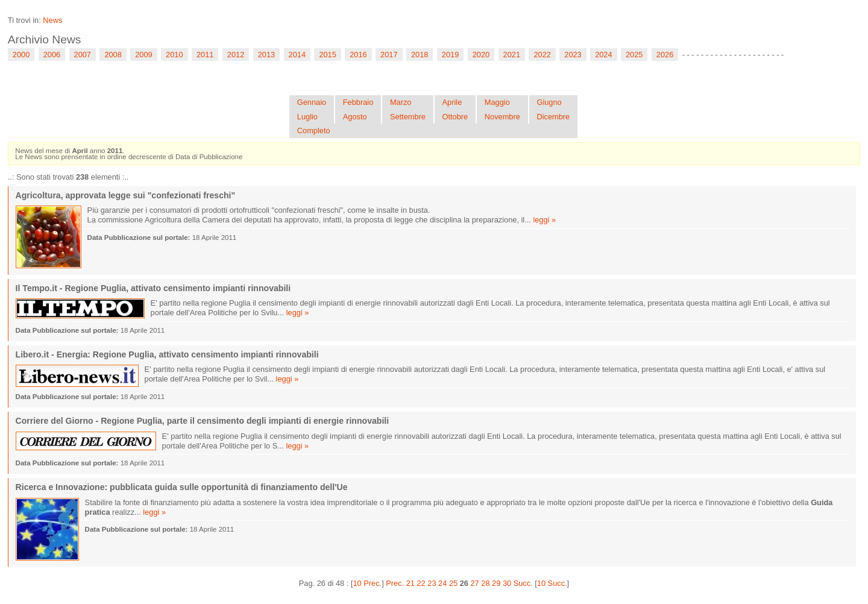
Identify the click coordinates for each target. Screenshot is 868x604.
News (52, 20)
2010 (174, 55)
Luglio (307, 117)
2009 (143, 55)
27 (474, 583)
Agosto (355, 117)
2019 (450, 55)
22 (421, 583)
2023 (573, 55)
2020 (481, 55)
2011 (205, 55)
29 (496, 583)
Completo (314, 131)
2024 (603, 55)
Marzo (401, 102)
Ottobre (455, 117)
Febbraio (358, 102)
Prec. (395, 583)
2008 (113, 55)
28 (485, 583)
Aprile (452, 102)
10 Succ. (552, 583)
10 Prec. (367, 583)
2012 (236, 55)
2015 (327, 55)
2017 (389, 55)
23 (432, 583)
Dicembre (553, 117)
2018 (420, 55)
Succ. (523, 583)
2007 (83, 55)
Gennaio (312, 102)
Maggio (497, 102)
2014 (297, 55)
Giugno (549, 102)
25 (453, 583)
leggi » (544, 220)
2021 (512, 55)
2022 (542, 55)
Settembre (408, 117)
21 (410, 583)
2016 (358, 55)
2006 (52, 55)
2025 (634, 55)
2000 (21, 55)
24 (442, 583)
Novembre (502, 117)
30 (507, 583)
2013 (266, 55)
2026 (665, 55)
